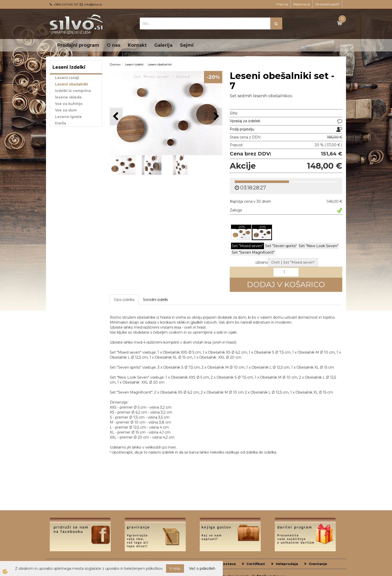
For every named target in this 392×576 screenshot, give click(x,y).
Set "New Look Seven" (318, 220)
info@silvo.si (93, 4)
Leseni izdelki (134, 64)
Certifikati (256, 538)
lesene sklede (68, 97)
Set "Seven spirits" (281, 220)
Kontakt (137, 45)
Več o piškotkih (202, 569)
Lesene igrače (68, 117)
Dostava (228, 538)
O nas (113, 45)
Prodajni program (78, 45)
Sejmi (187, 45)
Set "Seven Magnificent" (253, 227)
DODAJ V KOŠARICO (286, 259)
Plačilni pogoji (196, 538)
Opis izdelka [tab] (124, 274)
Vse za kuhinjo (69, 104)
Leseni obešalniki (71, 84)
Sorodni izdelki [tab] (155, 274)
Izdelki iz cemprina (73, 91)
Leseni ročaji (67, 78)
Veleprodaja (287, 538)
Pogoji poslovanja (156, 538)
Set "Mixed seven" (247, 220)
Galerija (163, 45)
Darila (60, 123)
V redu (175, 569)
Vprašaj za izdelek (245, 121)
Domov (115, 64)
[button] (216, 117)
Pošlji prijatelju (242, 129)
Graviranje (318, 538)
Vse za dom (66, 110)
